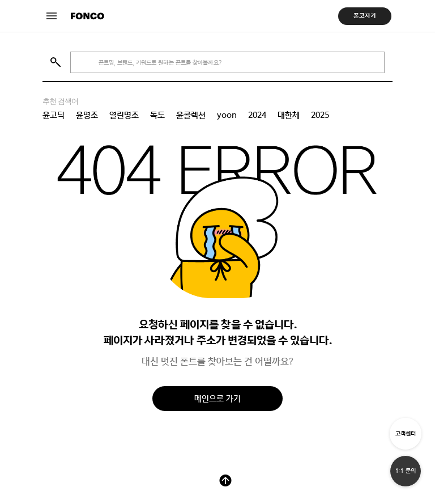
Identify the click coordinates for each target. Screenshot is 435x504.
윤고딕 (54, 115)
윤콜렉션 (191, 115)
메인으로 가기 (217, 398)
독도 (157, 115)
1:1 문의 (406, 471)
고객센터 (406, 433)
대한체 (289, 115)
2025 (320, 115)
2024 (257, 115)
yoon (227, 115)
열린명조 (124, 115)
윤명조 (87, 115)
